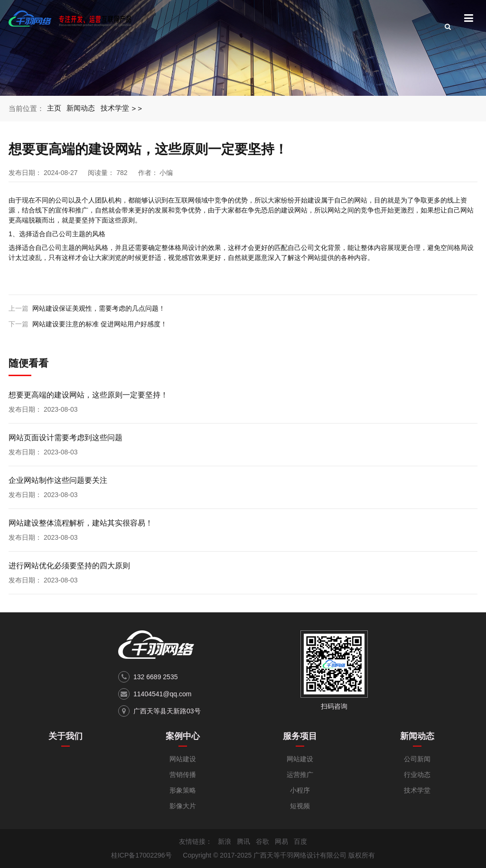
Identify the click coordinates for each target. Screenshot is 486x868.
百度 (300, 841)
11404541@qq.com (162, 694)
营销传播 (183, 775)
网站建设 (183, 759)
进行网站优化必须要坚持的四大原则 (69, 566)
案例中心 (183, 736)
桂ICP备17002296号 (141, 855)
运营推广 (300, 775)
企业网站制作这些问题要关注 (58, 480)
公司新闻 (417, 759)
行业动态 (417, 775)
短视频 (300, 806)
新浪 (224, 841)
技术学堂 (115, 108)
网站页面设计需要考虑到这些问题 (65, 438)
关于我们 (65, 736)
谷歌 (262, 841)
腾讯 (243, 841)
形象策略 (183, 790)
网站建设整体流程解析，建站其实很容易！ (81, 523)
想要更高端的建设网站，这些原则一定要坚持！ (88, 395)
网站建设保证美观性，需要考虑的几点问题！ (99, 308)
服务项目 (300, 736)
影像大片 (183, 806)
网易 (281, 841)
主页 (54, 108)
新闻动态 (81, 108)
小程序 (300, 790)
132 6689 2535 (155, 677)
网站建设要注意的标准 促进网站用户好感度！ (100, 324)
